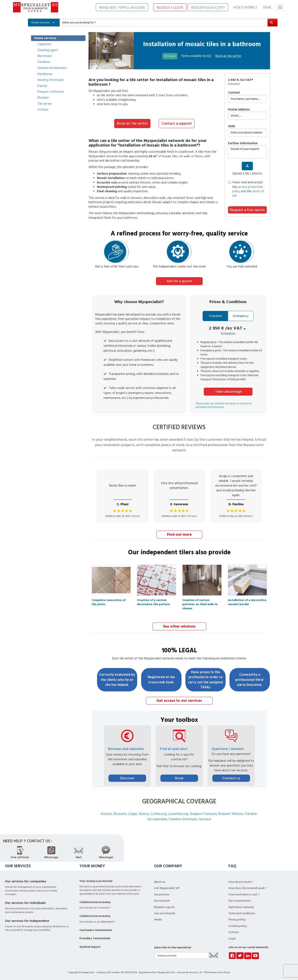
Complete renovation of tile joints (109, 601)
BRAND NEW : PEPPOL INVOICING (122, 7)
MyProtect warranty (241, 906)
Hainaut (205, 819)
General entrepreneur (52, 68)
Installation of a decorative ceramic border (247, 601)
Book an (228, 56)
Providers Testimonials (95, 938)
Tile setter (45, 104)
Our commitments (240, 900)
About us (160, 881)
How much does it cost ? (244, 894)
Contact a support (177, 123)
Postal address (239, 110)
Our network (162, 900)
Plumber (43, 98)
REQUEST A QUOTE (170, 7)
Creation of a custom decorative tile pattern (153, 601)
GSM (231, 126)
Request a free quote (247, 210)
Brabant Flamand (203, 813)
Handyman (45, 74)
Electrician (45, 56)
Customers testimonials (96, 930)
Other (43, 110)
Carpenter (44, 44)
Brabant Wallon (231, 813)
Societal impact (90, 946)
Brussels (120, 813)
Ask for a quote (179, 281)
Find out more (179, 534)
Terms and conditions (242, 913)
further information (243, 143)
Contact (234, 93)
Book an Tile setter (132, 123)
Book (179, 778)
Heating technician (50, 80)
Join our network (165, 913)
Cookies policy (238, 925)
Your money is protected (96, 880)
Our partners (162, 894)
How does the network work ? (248, 888)
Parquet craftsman (51, 92)
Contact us (231, 778)
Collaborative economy (95, 902)
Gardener (44, 62)
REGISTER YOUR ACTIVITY (208, 7)
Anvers (106, 813)
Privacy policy (237, 919)
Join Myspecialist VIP (167, 888)
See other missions (179, 626)
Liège (133, 813)
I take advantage (228, 391)
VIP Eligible (170, 56)
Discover (127, 778)
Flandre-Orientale (183, 819)
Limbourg (159, 813)
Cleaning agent (48, 50)
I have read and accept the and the (246, 189)
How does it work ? (241, 881)
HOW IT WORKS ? (245, 7)
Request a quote (164, 906)
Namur (144, 813)
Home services (45, 38)
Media (158, 919)
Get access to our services (179, 700)
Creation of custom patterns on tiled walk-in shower (200, 601)
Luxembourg (178, 813)
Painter (42, 86)
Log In (232, 938)
